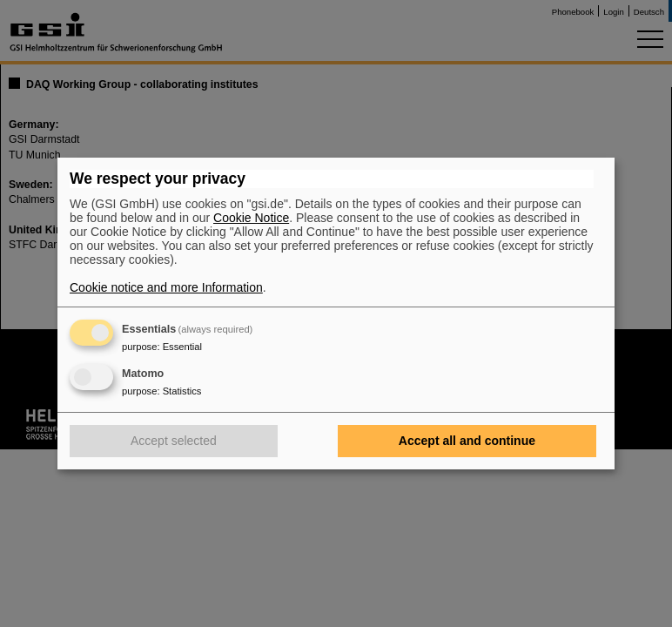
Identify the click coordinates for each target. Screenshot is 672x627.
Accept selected (174, 441)
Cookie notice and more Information (166, 287)
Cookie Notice (251, 218)
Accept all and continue (467, 441)
